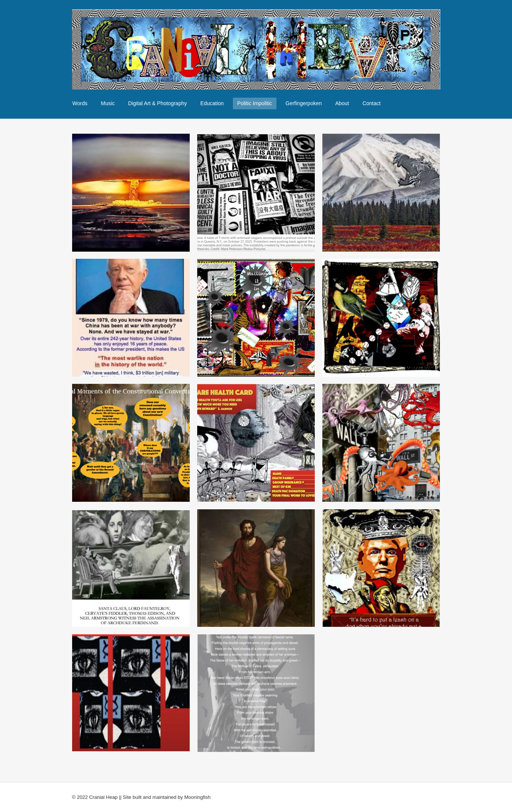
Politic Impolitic (255, 103)
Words (80, 103)
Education (212, 103)
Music (108, 103)
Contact (372, 103)
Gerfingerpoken (304, 103)
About (342, 103)
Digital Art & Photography (157, 103)
